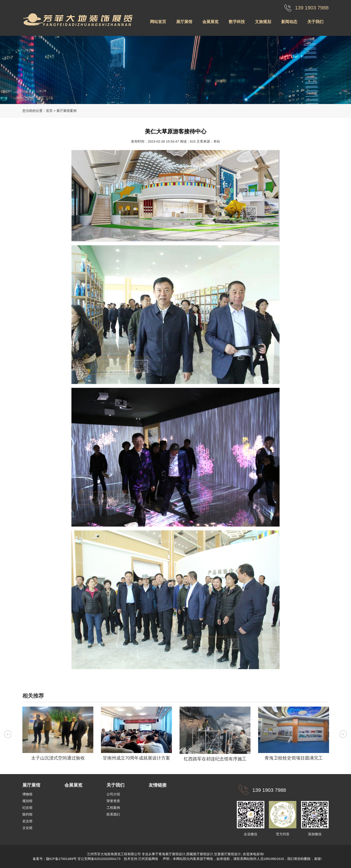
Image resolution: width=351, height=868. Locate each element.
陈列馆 (27, 814)
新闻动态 (289, 22)
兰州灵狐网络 (149, 859)
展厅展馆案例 (66, 111)
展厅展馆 (184, 22)
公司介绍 (113, 794)
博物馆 (27, 794)
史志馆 (27, 821)
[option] (58, 735)
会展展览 (210, 22)
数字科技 (237, 22)
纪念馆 (27, 808)
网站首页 (158, 22)
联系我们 (113, 814)
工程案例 (113, 808)
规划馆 (27, 801)
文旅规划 (263, 22)
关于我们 (315, 22)
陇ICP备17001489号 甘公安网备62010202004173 (83, 859)
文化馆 (27, 828)
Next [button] (343, 734)
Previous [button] (8, 734)
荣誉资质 (113, 801)
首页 (49, 111)
